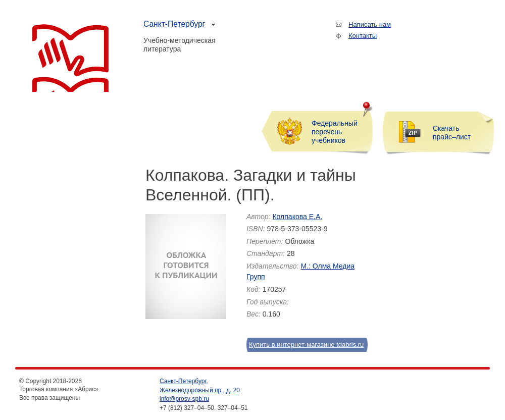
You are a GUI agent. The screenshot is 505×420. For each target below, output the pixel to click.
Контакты (363, 36)
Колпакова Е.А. (297, 217)
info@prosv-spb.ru (184, 399)
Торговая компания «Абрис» (70, 58)
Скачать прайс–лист (452, 133)
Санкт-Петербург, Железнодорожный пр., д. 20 (200, 386)
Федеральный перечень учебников (335, 132)
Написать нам (370, 24)
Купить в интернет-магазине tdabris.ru (301, 345)
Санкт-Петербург (174, 24)
